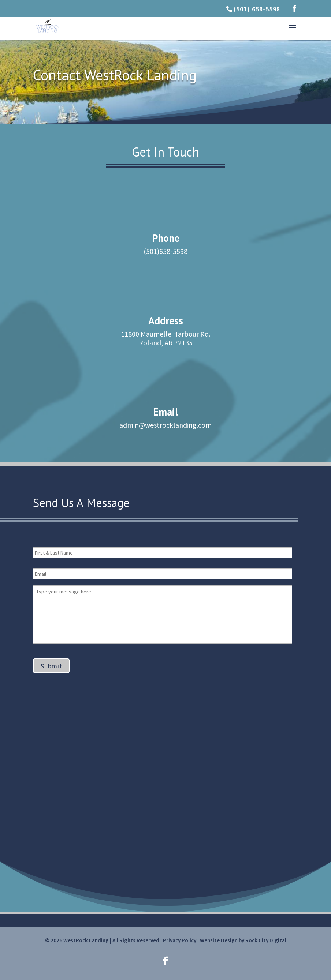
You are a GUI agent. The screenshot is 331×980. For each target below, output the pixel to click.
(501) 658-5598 (257, 9)
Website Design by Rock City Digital (243, 940)
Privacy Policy (180, 940)
